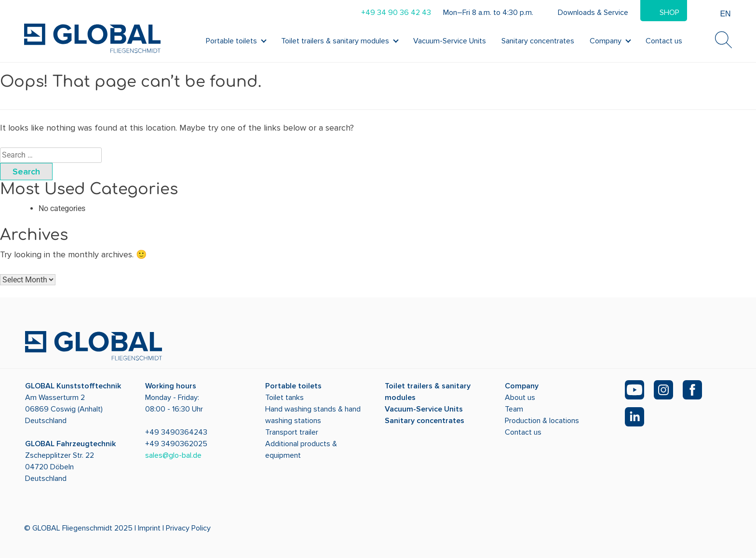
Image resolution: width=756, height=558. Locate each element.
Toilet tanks (284, 398)
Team (514, 409)
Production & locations (542, 421)
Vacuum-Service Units (450, 41)
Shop (669, 13)
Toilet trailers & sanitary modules (335, 41)
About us (520, 398)
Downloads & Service (593, 13)
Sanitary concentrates (538, 41)
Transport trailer (292, 432)
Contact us (664, 41)
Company (606, 41)
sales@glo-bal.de (173, 455)
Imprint (149, 528)
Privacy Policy (188, 528)
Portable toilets (231, 41)
